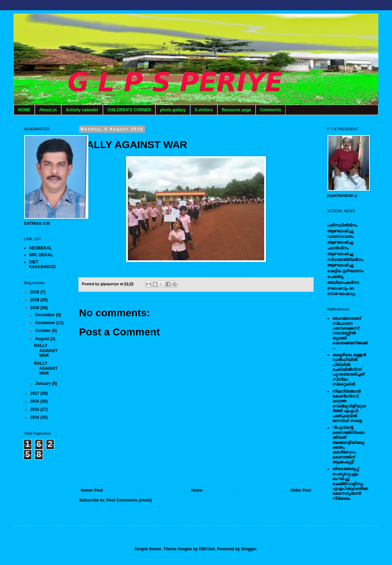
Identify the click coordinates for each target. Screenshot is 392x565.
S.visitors (204, 110)
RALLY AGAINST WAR (46, 351)
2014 (35, 417)
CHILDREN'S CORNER (129, 110)
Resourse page (237, 110)
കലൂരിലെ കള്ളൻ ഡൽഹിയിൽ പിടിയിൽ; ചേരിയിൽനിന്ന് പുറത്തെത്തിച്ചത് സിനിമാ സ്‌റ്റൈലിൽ (349, 370)
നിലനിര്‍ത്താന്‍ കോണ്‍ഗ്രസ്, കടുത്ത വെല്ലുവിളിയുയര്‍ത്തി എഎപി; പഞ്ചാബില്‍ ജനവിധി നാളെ (349, 406)
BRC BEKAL (41, 255)
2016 (35, 401)
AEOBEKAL (40, 248)
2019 (35, 300)
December (46, 315)
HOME (24, 110)
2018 (35, 308)
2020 (35, 292)
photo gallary (173, 110)
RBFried (207, 549)
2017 (35, 393)
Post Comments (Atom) (129, 500)
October (43, 331)
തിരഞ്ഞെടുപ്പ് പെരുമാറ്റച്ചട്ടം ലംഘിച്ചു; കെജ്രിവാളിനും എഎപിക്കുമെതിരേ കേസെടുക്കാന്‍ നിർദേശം (350, 483)
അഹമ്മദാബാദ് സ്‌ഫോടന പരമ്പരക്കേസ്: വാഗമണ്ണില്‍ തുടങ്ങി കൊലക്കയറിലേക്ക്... (350, 333)
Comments (271, 110)
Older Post (301, 490)
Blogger (249, 549)
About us (48, 110)
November (46, 323)
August (43, 339)
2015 (35, 409)
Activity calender (82, 110)
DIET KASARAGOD (42, 264)
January (43, 383)
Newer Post (92, 490)
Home (197, 490)
